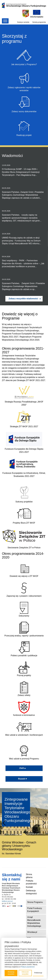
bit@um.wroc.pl (7, 901)
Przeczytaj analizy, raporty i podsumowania (24, 629)
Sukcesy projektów (24, 502)
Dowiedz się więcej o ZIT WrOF (24, 569)
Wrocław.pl (32, 932)
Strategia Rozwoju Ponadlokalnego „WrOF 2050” (24, 403)
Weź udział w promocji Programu (24, 752)
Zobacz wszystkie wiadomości (23, 299)
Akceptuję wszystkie (11, 973)
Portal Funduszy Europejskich (35, 910)
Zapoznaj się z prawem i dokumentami (24, 589)
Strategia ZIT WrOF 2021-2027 (24, 426)
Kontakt (29, 887)
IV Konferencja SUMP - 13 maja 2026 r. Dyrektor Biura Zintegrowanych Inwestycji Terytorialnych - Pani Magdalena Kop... (24, 170)
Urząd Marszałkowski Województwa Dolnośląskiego (34, 922)
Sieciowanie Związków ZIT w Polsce (24, 548)
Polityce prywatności (28, 967)
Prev (4, 823)
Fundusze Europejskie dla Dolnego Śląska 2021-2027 (24, 450)
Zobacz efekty (24, 689)
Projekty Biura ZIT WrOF (24, 523)
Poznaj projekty (24, 669)
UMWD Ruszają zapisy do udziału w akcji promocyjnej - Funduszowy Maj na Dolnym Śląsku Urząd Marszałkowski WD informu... (24, 239)
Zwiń (24, 768)
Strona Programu (35, 902)
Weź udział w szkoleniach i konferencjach (24, 728)
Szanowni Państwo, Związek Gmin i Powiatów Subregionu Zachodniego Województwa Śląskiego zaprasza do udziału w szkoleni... (24, 193)
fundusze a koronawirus (24, 708)
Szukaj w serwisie (23, 22)
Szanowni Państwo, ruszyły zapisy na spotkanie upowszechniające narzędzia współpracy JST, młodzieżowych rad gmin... (24, 216)
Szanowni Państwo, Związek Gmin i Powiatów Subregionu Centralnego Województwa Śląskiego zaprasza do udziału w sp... (24, 284)
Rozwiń (24, 779)
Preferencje (38, 973)
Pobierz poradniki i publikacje (24, 649)
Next (44, 823)
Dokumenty (24, 609)
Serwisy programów (39, 22)
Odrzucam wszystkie (25, 973)
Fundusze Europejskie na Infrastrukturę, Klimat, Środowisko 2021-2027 (24, 475)
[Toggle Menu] (5, 21)
